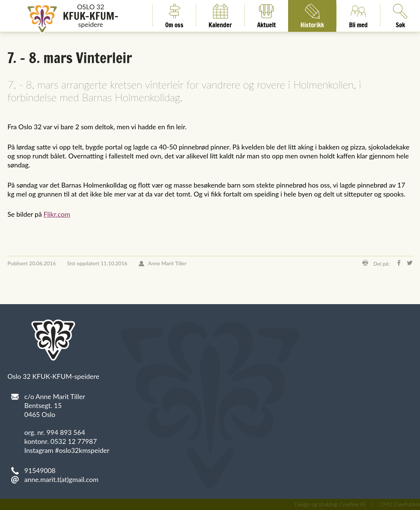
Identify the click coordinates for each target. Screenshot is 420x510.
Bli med (358, 15)
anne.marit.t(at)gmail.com (61, 479)
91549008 (40, 470)
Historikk (312, 15)
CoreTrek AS (353, 504)
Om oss (174, 15)
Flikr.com (57, 214)
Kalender (220, 15)
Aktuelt (266, 15)
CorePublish (407, 504)
